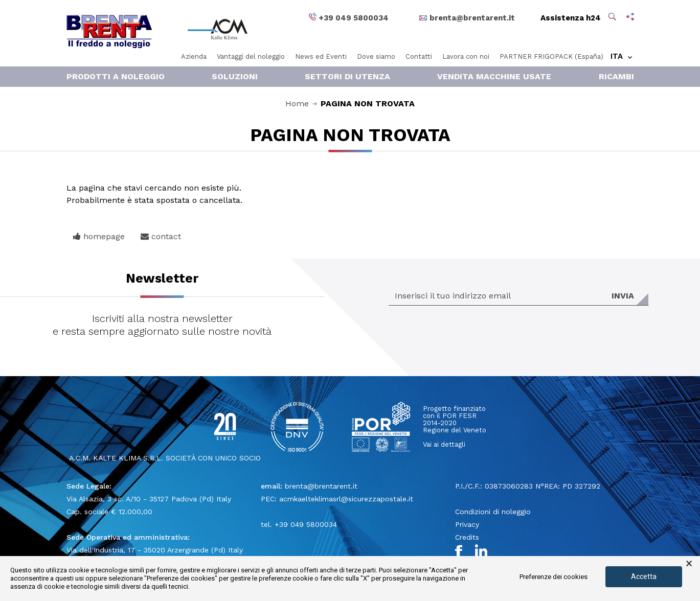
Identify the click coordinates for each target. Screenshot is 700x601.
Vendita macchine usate (494, 76)
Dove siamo (376, 56)
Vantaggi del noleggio (251, 56)
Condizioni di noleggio (493, 512)
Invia (623, 296)
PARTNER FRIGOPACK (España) (551, 56)
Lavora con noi (466, 56)
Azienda (194, 56)
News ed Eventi (321, 56)
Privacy (467, 524)
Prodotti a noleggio (116, 76)
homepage (99, 236)
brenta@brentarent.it (321, 486)
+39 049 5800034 (306, 524)
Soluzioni (235, 76)
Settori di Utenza (347, 76)
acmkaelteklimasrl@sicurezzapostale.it (346, 499)
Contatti (419, 56)
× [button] (689, 564)
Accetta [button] (644, 576)
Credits (467, 537)
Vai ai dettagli (444, 444)
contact (161, 236)
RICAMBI (616, 76)
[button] (614, 18)
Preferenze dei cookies (554, 577)
